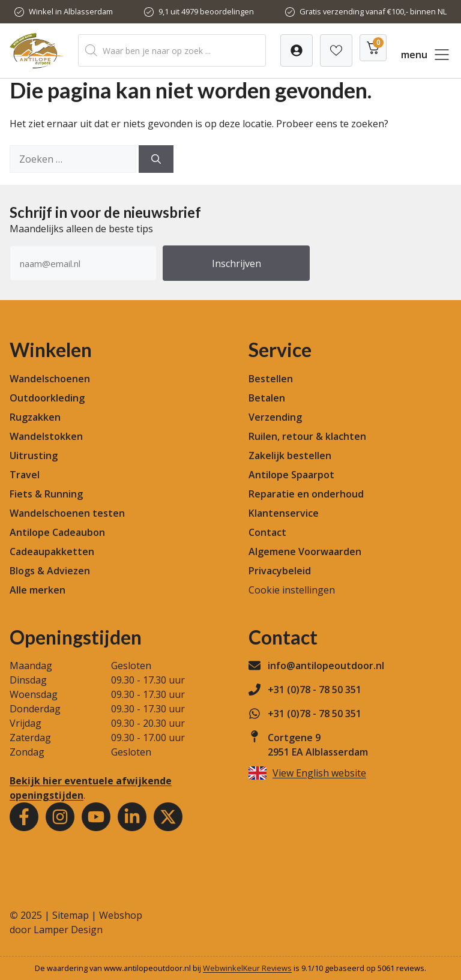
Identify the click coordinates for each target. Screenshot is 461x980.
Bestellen (271, 379)
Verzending (275, 417)
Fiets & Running (46, 494)
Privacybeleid (280, 571)
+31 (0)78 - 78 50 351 (315, 690)
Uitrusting (34, 455)
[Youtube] (96, 817)
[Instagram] (60, 817)
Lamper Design (68, 930)
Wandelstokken (46, 436)
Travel (25, 475)
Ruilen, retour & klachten (307, 436)
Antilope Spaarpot (291, 475)
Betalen (267, 398)
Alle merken (38, 590)
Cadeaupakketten (52, 552)
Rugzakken (35, 417)
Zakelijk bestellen (290, 455)
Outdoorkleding (47, 398)
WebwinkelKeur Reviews (247, 968)
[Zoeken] (156, 159)
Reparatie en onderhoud (306, 494)
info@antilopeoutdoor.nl (326, 666)
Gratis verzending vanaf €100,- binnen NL (373, 11)
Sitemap (71, 915)
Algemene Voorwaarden (305, 552)
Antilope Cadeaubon (57, 532)
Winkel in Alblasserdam (71, 11)
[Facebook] (24, 817)
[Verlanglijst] (297, 50)
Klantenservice (284, 513)
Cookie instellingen (292, 590)
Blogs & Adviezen (50, 571)
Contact (267, 532)
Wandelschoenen (50, 379)
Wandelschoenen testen (67, 513)
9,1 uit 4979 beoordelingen (206, 11)
